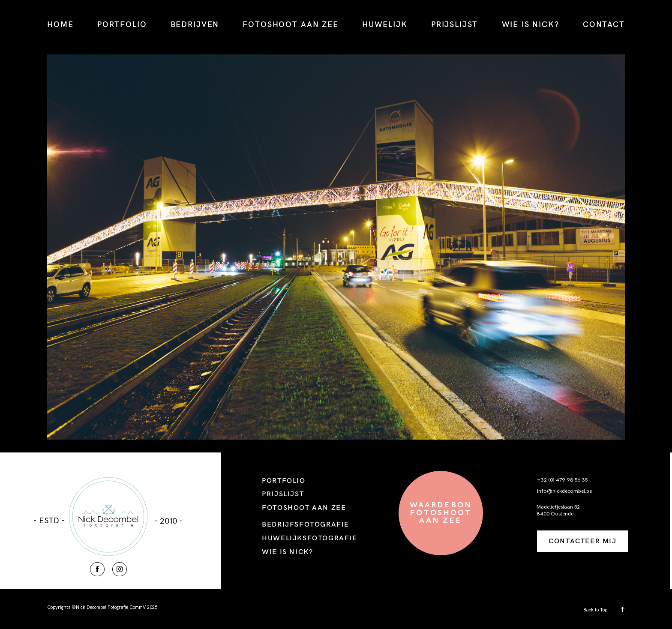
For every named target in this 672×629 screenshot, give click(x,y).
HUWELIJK (385, 24)
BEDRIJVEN (195, 24)
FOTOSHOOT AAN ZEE (290, 24)
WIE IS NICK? (531, 24)
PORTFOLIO (122, 24)
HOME (60, 24)
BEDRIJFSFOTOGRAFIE (306, 524)
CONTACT (604, 24)
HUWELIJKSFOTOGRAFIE (309, 538)
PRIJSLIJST (454, 24)
